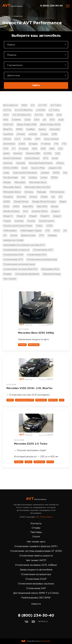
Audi (61, 120)
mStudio (46, 641)
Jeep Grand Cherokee (25, 173)
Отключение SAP (36, 588)
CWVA (7, 139)
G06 (35, 149)
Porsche (21, 197)
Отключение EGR (13, 255)
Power (33, 197)
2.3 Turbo (54, 110)
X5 (65, 231)
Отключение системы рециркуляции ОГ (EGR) (36, 551)
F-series (46, 144)
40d (6, 120)
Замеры (52, 236)
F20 (6, 149)
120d (24, 105)
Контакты (36, 524)
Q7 (60, 197)
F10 (56, 144)
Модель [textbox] (12, 55)
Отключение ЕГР (13, 260)
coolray (33, 134)
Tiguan (7, 221)
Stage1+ (45, 216)
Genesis (18, 154)
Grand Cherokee (12, 158)
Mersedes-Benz (12, 192)
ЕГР (42, 236)
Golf (58, 154)
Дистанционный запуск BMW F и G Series (36, 593)
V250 (49, 226)
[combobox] (36, 45)
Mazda (7, 182)
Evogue (33, 144)
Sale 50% (42, 207)
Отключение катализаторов (19, 264)
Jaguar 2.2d (55, 168)
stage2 (57, 216)
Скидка (7, 274)
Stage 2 (21, 216)
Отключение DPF (43, 250)
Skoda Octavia (11, 211)
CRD (54, 134)
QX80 (7, 202)
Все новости (11, 105)
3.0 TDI (39, 115)
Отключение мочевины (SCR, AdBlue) (36, 565)
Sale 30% (28, 207)
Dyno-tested (51, 139)
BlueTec (8, 129)
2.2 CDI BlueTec (24, 110)
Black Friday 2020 (50, 125)
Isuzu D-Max (38, 168)
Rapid (63, 202)
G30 (43, 149)
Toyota (31, 221)
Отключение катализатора (42, 260)
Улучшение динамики (27, 274)
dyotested (9, 144)
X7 (5, 236)
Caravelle (55, 129)
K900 (56, 173)
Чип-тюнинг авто (36, 542)
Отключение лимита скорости (36, 556)
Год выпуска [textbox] (15, 65)
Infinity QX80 (11, 168)
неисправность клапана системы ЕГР (24, 245)
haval (55, 158)
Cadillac (31, 129)
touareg (19, 221)
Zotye (14, 236)
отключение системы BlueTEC (20, 269)
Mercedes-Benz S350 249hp (36, 333)
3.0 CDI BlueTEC (22, 115)
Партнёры (36, 532)
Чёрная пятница (52, 274)
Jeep (6, 173)
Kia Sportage (11, 178)
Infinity (60, 163)
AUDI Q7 (8, 125)
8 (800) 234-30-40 (52, 6)
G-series (24, 149)
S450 (16, 207)
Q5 (53, 197)
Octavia (29, 192)
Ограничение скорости (16, 250)
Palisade (41, 192)
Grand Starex (32, 158)
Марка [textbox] (11, 45)
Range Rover (21, 202)
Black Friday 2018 (27, 125)
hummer (8, 163)
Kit (23, 178)
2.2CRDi (41, 110)
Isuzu (25, 168)
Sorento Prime (40, 211)
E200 (22, 144)
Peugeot (8, 197)
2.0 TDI (42, 105)
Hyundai (21, 163)
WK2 (57, 231)
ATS (52, 120)
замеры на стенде (13, 240)
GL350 (48, 154)
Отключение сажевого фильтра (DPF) (36, 546)
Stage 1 (55, 211)
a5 (44, 120)
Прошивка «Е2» (50, 269)
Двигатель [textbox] (14, 76)
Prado (44, 197)
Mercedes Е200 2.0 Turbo (31, 444)
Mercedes (20, 182)
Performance (57, 192)
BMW (19, 129)
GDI (60, 149)
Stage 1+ (8, 216)
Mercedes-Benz (12, 187)
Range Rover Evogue (44, 202)
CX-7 (17, 139)
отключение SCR (37, 255)
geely (6, 154)
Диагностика (28, 236)
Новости (36, 604)
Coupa (44, 134)
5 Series (16, 120)
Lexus (44, 178)
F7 (14, 149)
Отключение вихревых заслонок (36, 584)
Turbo (39, 226)
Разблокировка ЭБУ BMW (36, 598)
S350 (6, 207)
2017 (6, 115)
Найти (36, 85)
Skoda (55, 207)
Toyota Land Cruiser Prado (18, 226)
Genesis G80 (33, 154)
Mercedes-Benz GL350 (37, 187)
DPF (38, 139)
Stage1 (33, 216)
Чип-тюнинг (10, 279)
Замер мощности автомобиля (36, 570)
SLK (25, 211)
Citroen (21, 134)
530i (37, 120)
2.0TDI (7, 110)
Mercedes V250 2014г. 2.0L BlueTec (29, 388)
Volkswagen (10, 231)
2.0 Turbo (56, 105)
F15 (64, 144)
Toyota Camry (46, 221)
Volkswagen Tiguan (31, 231)
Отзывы (36, 528)
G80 (52, 149)
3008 (50, 115)
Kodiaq (33, 178)
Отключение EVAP (36, 579)
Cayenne (8, 134)
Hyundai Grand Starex (41, 163)
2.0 (33, 105)
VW (48, 231)
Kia (65, 173)
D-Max (28, 139)
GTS (46, 158)
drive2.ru (43, 622)
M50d (54, 178)
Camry (42, 129)
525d (27, 120)
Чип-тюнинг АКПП (36, 560)
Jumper (45, 173)
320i (59, 115)
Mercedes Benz (38, 182)
